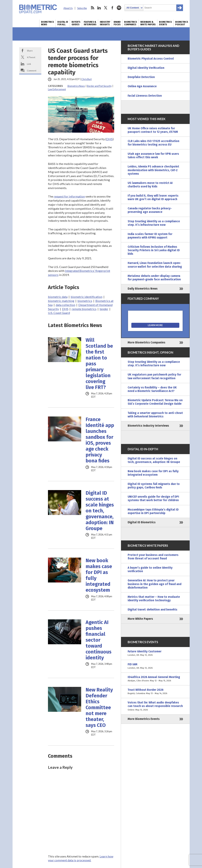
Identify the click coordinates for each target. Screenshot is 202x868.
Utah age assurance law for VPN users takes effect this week (153, 156)
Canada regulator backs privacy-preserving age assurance (150, 210)
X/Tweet (31, 57)
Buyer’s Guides (76, 23)
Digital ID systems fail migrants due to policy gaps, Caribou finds (154, 486)
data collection (65, 305)
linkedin (99, 8)
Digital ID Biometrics (142, 522)
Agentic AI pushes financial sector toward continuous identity (99, 640)
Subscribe (82, 8)
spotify (119, 8)
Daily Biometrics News (143, 289)
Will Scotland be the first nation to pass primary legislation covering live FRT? (99, 364)
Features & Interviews (90, 23)
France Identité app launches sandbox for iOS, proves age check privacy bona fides (100, 440)
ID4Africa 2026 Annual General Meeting (155, 679)
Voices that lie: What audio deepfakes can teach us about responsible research (155, 706)
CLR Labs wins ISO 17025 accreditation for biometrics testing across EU (153, 143)
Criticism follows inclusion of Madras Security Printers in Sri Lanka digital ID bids (154, 250)
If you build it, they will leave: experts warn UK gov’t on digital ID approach (153, 197)
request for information (69, 196)
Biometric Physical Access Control (151, 59)
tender (104, 309)
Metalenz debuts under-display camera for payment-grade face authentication (154, 278)
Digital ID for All (63, 23)
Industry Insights (105, 23)
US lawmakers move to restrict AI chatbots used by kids (150, 185)
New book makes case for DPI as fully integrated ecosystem (99, 575)
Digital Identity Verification (146, 68)
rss (92, 8)
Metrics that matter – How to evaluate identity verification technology (154, 599)
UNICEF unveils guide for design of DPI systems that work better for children (153, 498)
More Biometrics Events (144, 719)
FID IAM (155, 666)
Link (29, 64)
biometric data (58, 297)
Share (30, 51)
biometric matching (61, 301)
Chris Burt (87, 79)
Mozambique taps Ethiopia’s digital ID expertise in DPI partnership (153, 511)
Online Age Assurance (142, 86)
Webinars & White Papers (148, 23)
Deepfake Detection (141, 77)
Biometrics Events (165, 23)
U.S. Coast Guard (59, 313)
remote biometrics (84, 309)
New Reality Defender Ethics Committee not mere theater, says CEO (99, 708)
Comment (32, 70)
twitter (106, 8)
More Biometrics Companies (146, 343)
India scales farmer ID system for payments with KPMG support (150, 236)
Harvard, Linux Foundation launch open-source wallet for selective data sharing (155, 265)
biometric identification (87, 297)
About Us (68, 8)
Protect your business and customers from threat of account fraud (153, 557)
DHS (109, 139)
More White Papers (140, 619)
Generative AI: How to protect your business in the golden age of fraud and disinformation (154, 584)
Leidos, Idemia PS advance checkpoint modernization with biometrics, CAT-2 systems (153, 170)
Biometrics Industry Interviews (148, 426)
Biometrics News (48, 23)
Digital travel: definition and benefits (152, 610)
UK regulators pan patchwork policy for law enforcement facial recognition (154, 376)
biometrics (85, 301)
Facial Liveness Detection (145, 96)
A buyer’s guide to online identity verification (150, 569)
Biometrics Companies (131, 23)
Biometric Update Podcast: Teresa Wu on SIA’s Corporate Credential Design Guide (155, 402)
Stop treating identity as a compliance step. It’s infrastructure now (154, 223)
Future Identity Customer (155, 653)
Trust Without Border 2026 (155, 692)
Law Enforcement (57, 89)
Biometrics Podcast (182, 23)
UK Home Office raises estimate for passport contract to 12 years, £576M (153, 130)
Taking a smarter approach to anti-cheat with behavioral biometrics (155, 415)
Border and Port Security (99, 86)
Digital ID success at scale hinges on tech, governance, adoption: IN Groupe (100, 511)
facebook (112, 8)
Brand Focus (117, 23)
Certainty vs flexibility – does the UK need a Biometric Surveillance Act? (152, 389)
